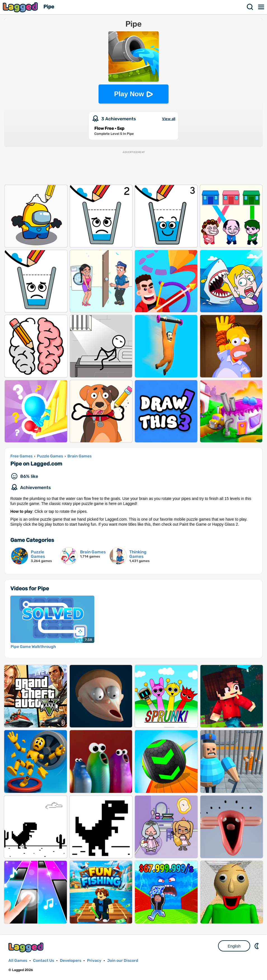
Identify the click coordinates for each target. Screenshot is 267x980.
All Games (18, 961)
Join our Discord (123, 961)
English (234, 946)
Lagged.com (27, 947)
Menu (261, 7)
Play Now (129, 94)
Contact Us (44, 961)
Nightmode (257, 946)
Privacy (94, 961)
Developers (71, 961)
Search (250, 7)
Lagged (21, 7)
